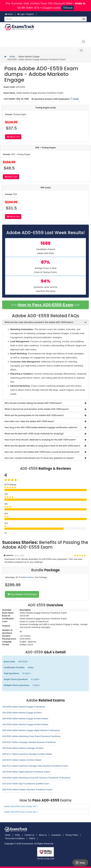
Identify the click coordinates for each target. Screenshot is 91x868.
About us (43, 835)
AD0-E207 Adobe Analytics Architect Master (22, 760)
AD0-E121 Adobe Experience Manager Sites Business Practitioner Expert (35, 766)
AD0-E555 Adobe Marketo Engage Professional (24, 707)
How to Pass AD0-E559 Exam (45, 305)
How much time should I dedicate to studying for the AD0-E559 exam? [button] (40, 440)
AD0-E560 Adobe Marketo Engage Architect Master (25, 719)
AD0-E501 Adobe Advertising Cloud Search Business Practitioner (32, 736)
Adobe (12, 57)
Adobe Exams (27, 577)
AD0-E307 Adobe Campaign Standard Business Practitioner (29, 742)
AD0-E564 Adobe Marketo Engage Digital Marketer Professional (31, 730)
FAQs (18, 835)
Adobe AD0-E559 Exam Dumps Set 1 (21, 806)
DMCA (32, 838)
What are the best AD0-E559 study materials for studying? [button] (34, 434)
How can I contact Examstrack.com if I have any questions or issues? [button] (39, 458)
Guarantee (56, 835)
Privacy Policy (72, 835)
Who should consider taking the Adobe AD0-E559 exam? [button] (33, 403)
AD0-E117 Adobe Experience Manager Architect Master (27, 754)
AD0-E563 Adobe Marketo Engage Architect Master (25, 724)
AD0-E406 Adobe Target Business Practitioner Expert (26, 772)
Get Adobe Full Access (22, 594)
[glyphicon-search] (84, 19)
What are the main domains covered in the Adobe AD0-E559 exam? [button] (39, 322)
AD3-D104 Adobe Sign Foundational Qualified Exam (26, 784)
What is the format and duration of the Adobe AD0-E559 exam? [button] (37, 409)
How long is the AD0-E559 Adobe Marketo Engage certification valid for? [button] (41, 427)
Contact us (29, 835)
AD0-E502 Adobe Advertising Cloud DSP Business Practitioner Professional (36, 778)
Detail (74, 99)
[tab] (45, 322)
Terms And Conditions (15, 838)
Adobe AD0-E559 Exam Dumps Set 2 (21, 812)
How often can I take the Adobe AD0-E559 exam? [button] (29, 421)
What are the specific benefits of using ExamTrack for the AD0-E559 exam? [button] (42, 446)
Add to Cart (13, 137)
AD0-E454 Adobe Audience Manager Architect (23, 748)
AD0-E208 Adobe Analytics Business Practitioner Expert (27, 790)
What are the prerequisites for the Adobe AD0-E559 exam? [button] (34, 415)
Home (9, 14)
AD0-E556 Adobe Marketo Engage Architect (22, 713)
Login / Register (26, 14)
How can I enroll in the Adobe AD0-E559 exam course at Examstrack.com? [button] (42, 452)
